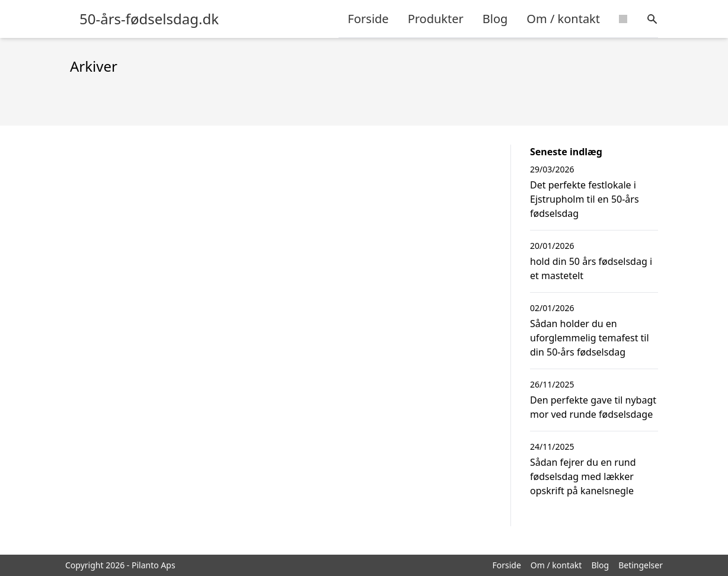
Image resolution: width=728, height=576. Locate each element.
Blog (495, 19)
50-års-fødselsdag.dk (149, 19)
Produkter (436, 19)
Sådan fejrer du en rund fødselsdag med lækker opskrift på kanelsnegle (583, 476)
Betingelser (641, 565)
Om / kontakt (563, 19)
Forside (368, 19)
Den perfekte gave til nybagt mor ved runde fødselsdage (593, 407)
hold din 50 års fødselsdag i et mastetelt (591, 268)
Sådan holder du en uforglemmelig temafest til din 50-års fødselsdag (590, 338)
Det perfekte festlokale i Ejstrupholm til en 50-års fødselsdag (585, 199)
